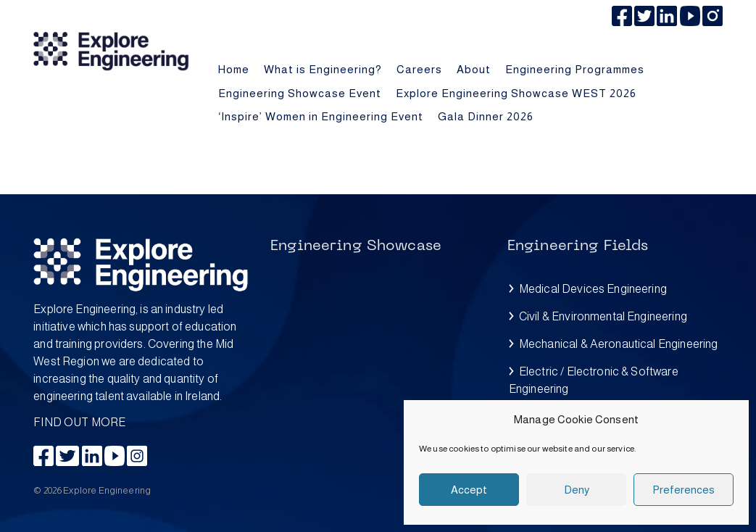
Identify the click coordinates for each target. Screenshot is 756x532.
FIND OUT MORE (141, 365)
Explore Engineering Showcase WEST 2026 (516, 93)
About (474, 69)
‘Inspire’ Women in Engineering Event (321, 116)
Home (234, 69)
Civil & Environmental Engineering (603, 316)
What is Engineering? (323, 69)
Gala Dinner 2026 (486, 116)
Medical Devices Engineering (593, 289)
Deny (577, 490)
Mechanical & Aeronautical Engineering (619, 344)
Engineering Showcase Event (300, 93)
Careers (419, 69)
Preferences (684, 490)
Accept (469, 490)
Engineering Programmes (575, 69)
